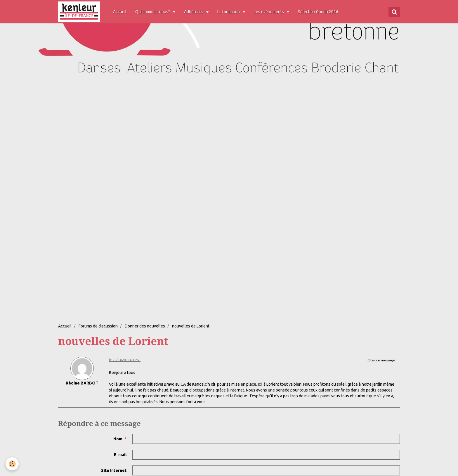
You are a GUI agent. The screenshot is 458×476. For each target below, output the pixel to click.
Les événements (270, 12)
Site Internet (114, 470)
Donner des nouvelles (145, 326)
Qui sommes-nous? (154, 12)
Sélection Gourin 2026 (319, 12)
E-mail (120, 455)
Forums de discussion (98, 326)
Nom (118, 439)
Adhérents (195, 12)
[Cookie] (12, 464)
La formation (230, 12)
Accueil (120, 12)
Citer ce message (381, 360)
